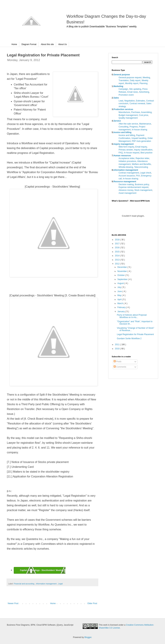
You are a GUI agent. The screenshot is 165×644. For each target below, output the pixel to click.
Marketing (118, 86)
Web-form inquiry (126, 147)
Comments (120, 367)
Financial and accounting (24, 584)
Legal (60, 584)
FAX (138, 176)
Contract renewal (137, 103)
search (147, 62)
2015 (118, 252)
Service (117, 121)
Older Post (92, 603)
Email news (133, 92)
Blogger (88, 637)
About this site (47, 44)
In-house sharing (139, 130)
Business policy (142, 184)
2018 (118, 240)
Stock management (143, 190)
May (120, 295)
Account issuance (127, 176)
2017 (118, 244)
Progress (134, 127)
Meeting (146, 78)
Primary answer (126, 150)
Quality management (128, 118)
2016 (118, 248)
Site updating (135, 89)
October (121, 275)
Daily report (135, 80)
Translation (124, 80)
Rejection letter (142, 158)
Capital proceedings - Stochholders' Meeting (42, 570)
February (122, 307)
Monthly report (132, 83)
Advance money (126, 190)
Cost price (144, 115)
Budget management (128, 115)
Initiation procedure (127, 161)
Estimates (141, 101)
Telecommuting (141, 167)
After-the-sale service (128, 124)
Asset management (127, 193)
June (120, 291)
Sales (116, 98)
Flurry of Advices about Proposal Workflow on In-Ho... (132, 316)
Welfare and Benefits (141, 164)
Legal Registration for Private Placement (135, 334)
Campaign (123, 89)
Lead (121, 101)
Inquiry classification (143, 150)
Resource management (125, 182)
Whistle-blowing (126, 167)
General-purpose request (130, 78)
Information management (46, 584)
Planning (143, 83)
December (122, 267)
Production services (123, 109)
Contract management (129, 173)
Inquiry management (123, 144)
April (120, 299)
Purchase (136, 112)
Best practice (146, 153)
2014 (118, 256)
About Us (62, 44)
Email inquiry (141, 147)
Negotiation (130, 101)
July (120, 287)
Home (14, 44)
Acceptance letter (126, 158)
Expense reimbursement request (133, 187)
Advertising (144, 92)
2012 (118, 264)
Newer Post (13, 603)
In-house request (132, 153)
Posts (117, 362)
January (121, 312)
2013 (118, 260)
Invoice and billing (122, 132)
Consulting (123, 127)
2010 (118, 349)
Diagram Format (29, 44)
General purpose (122, 75)
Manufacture (124, 112)
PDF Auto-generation (141, 141)
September (123, 279)
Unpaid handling (139, 138)
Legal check (146, 173)
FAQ (121, 153)
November (122, 271)
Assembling (146, 112)
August (121, 283)
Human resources (122, 156)
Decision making (126, 184)
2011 (118, 345)
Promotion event (126, 95)
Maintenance (145, 124)
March (121, 303)
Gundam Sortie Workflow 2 (129, 339)
